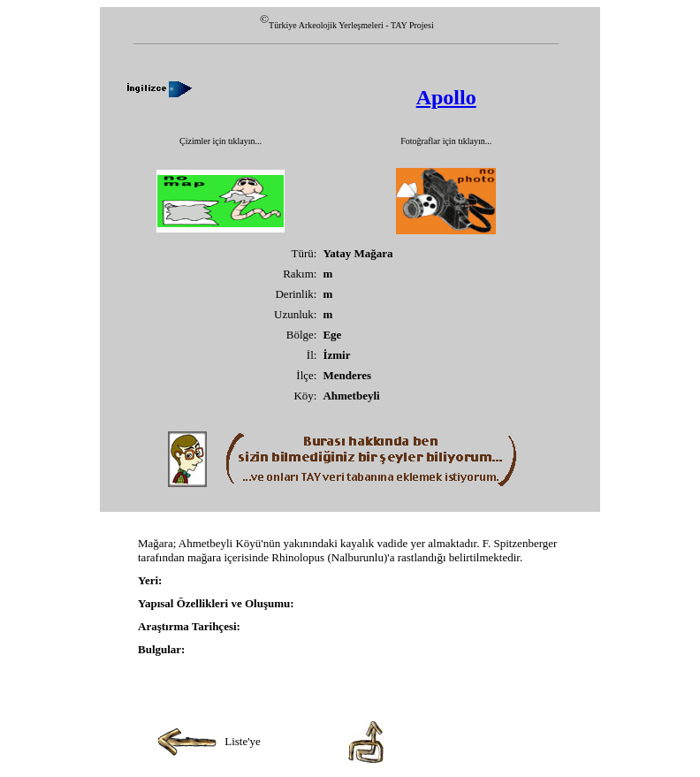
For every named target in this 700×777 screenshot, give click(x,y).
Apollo (446, 97)
